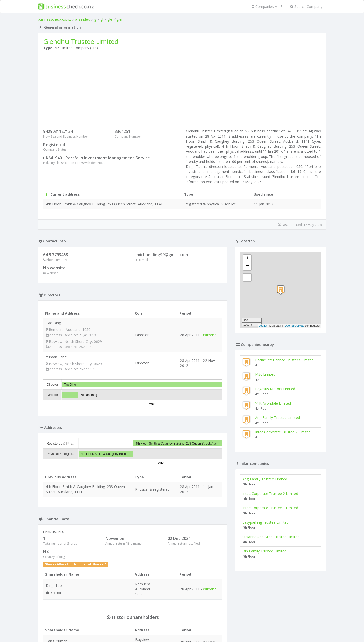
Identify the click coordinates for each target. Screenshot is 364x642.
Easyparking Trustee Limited (266, 522)
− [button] (247, 266)
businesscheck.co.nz (54, 19)
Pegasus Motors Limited (275, 389)
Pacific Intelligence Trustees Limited (284, 360)
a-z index (82, 19)
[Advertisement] (182, 91)
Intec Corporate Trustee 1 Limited (270, 508)
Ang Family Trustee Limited (277, 418)
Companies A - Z (267, 6)
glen (120, 19)
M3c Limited (265, 374)
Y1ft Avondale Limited (273, 403)
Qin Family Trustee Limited (264, 551)
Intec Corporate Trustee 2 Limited (283, 432)
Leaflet (263, 326)
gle (110, 19)
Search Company (306, 6)
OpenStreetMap (294, 326)
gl (102, 19)
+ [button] (247, 259)
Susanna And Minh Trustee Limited (271, 537)
